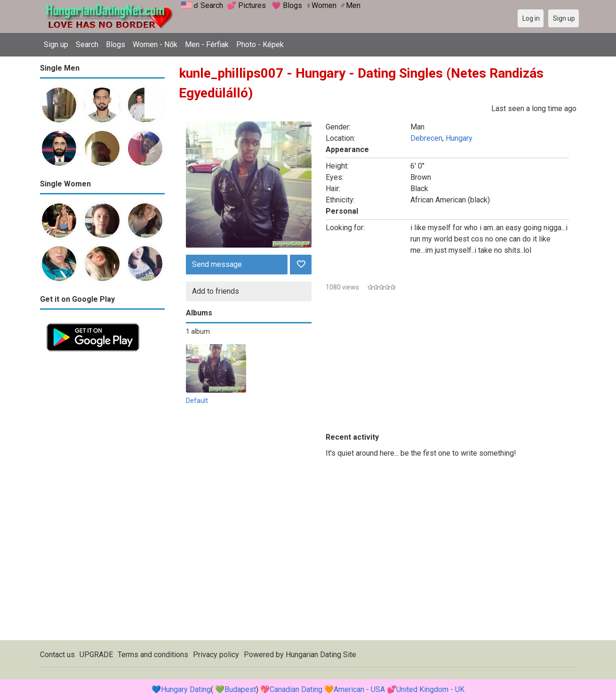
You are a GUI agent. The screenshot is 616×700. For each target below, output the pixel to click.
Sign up (56, 44)
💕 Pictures (246, 5)
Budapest (240, 689)
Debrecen (426, 138)
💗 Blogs (287, 5)
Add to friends (216, 291)
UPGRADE (96, 655)
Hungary (459, 138)
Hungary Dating (186, 689)
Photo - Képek (260, 44)
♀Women (321, 5)
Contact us (57, 655)
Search (87, 44)
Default (197, 401)
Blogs (116, 44)
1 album (198, 331)
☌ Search (208, 5)
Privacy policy (216, 655)
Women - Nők (155, 44)
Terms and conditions (153, 655)
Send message (217, 264)
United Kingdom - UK (430, 689)
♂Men (350, 5)
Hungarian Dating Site (321, 655)
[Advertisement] (102, 499)
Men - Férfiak (207, 44)
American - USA (359, 689)
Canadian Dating (296, 689)
